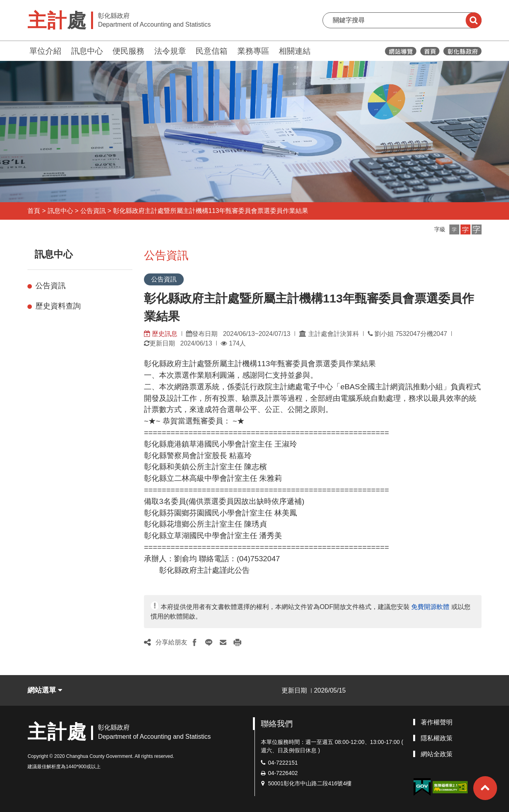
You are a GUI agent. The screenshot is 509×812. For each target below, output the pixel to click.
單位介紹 (45, 51)
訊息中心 (87, 51)
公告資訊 (93, 211)
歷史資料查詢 (58, 306)
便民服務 (128, 51)
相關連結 (295, 51)
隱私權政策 (437, 738)
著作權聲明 (437, 722)
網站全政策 (437, 754)
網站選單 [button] (45, 690)
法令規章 (170, 51)
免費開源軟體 (430, 607)
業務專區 (253, 51)
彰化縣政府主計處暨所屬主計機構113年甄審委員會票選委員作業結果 (211, 211)
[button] (454, 229)
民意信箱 (212, 51)
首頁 (34, 211)
